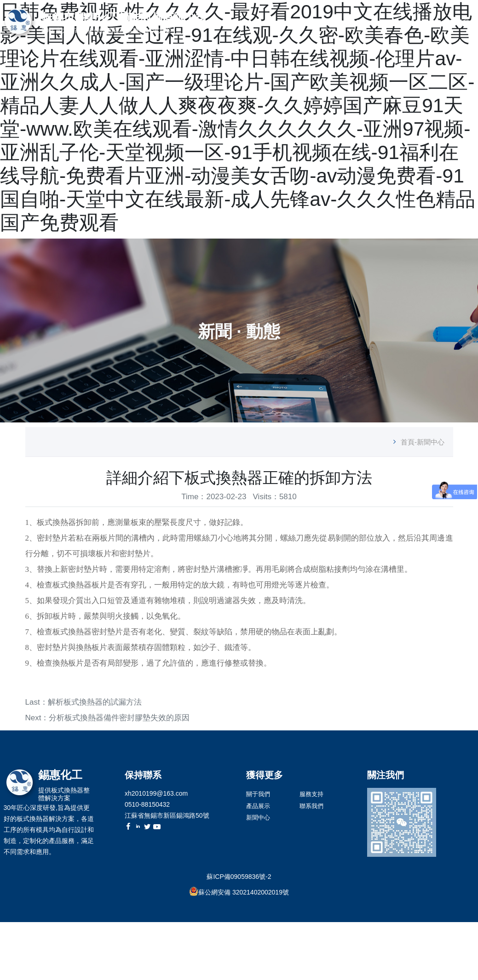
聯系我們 (463, 23)
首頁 (286, 23)
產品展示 (349, 23)
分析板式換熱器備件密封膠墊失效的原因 (119, 718)
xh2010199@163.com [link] (156, 793)
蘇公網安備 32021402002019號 (244, 892)
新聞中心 (393, 23)
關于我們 (314, 23)
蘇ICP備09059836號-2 (239, 877)
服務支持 (428, 23)
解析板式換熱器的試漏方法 (95, 702)
